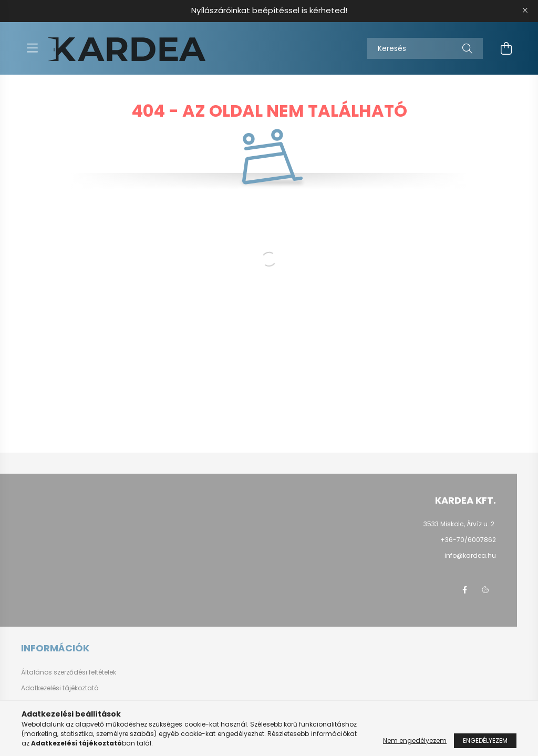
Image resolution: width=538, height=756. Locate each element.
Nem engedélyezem (415, 740)
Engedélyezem (485, 740)
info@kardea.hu (470, 555)
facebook (464, 590)
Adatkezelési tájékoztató (60, 688)
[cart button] (506, 48)
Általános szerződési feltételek (69, 672)
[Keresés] (425, 48)
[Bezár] (525, 11)
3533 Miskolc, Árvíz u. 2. (460, 524)
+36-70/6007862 (468, 540)
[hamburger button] (32, 48)
